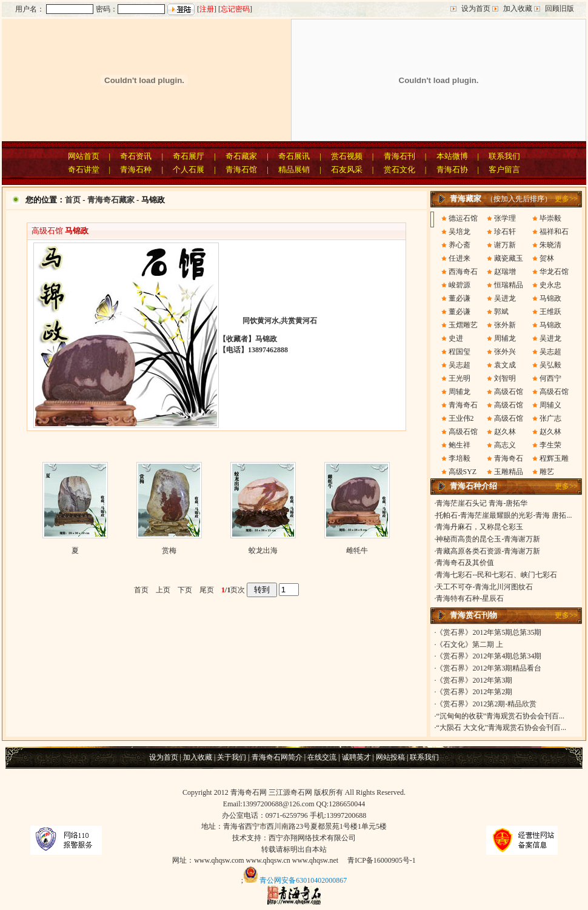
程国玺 (459, 352)
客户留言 (504, 169)
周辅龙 (505, 338)
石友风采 (347, 169)
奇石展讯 (294, 156)
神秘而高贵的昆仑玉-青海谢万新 (488, 539)
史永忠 (550, 285)
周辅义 (550, 405)
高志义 (505, 445)
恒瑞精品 (509, 285)
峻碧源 (459, 285)
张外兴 (505, 352)
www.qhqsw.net (315, 860)
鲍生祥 (459, 445)
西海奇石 (463, 272)
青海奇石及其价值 (465, 563)
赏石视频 (347, 156)
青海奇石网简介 (277, 757)
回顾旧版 (560, 8)
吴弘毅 (550, 365)
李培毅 (459, 458)
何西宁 (550, 378)
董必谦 (459, 298)
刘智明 (505, 378)
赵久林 (505, 432)
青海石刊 (399, 156)
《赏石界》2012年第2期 (474, 692)
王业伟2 (461, 418)
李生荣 (550, 445)
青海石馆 (241, 169)
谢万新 (505, 245)
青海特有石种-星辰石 (470, 598)
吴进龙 (505, 298)
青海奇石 (463, 405)
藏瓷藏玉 (509, 258)
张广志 (550, 418)
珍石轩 (505, 232)
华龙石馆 (554, 272)
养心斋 (459, 245)
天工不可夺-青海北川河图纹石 (484, 587)
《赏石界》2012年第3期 (474, 680)
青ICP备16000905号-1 (382, 860)
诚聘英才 (356, 757)
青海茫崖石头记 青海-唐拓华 (482, 503)
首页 (73, 200)
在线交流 (322, 757)
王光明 (459, 378)
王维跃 (550, 312)
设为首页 (476, 8)
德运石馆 (463, 218)
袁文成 (505, 365)
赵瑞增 (505, 272)
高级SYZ (463, 472)
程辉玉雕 (554, 458)
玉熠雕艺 (463, 325)
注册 (207, 9)
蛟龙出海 (263, 550)
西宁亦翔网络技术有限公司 (312, 838)
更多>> (566, 199)
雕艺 (547, 472)
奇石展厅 (189, 156)
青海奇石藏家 (111, 200)
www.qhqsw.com (219, 860)
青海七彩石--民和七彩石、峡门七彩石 (496, 575)
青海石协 (452, 169)
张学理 (505, 218)
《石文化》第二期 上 (469, 644)
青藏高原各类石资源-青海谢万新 (488, 551)
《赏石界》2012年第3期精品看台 (489, 668)
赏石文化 (399, 169)
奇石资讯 (136, 156)
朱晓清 (550, 245)
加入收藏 (518, 8)
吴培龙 (459, 232)
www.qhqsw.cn (268, 860)
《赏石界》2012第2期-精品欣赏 (486, 704)
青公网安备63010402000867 (303, 880)
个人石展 (189, 169)
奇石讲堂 (84, 169)
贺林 (547, 258)
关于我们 (232, 757)
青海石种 (136, 169)
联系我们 (504, 156)
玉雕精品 (509, 472)
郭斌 (501, 312)
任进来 (459, 258)
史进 (456, 338)
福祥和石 (554, 232)
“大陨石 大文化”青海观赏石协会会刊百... (501, 728)
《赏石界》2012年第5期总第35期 (489, 632)
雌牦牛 (357, 550)
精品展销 (294, 169)
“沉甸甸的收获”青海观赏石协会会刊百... (500, 716)
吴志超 (550, 352)
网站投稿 (390, 757)
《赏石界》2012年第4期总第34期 (489, 656)
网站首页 (84, 156)
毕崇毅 (550, 218)
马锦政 (550, 298)
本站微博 (452, 156)
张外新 (505, 325)
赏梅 (169, 550)
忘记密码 (235, 9)
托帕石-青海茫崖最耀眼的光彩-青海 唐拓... (504, 515)
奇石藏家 (241, 156)
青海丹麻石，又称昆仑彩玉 (479, 527)
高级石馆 (509, 392)
